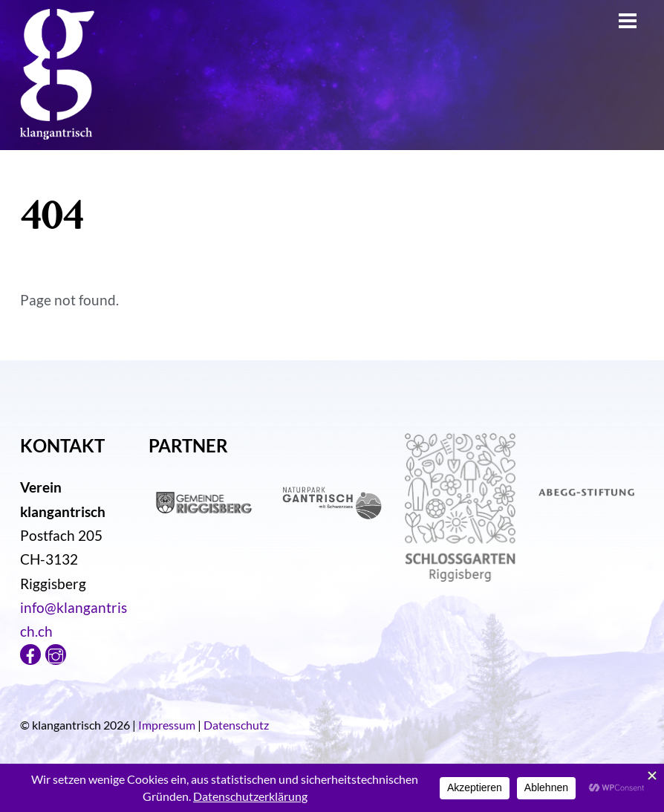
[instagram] (56, 652)
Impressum (167, 725)
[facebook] (30, 652)
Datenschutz (236, 725)
